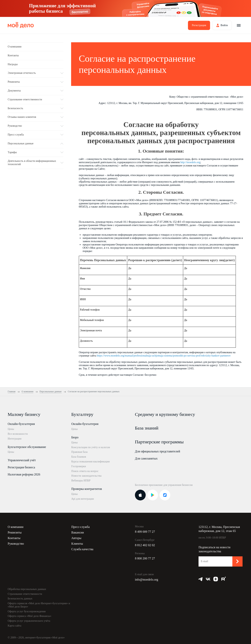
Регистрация (199, 25)
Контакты (13, 55)
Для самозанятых (146, 458)
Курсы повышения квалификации (91, 462)
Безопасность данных (20, 599)
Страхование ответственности (25, 594)
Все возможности (18, 434)
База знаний (147, 428)
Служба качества (82, 549)
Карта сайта (15, 626)
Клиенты (77, 544)
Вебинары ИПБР (81, 481)
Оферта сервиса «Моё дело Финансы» (30, 616)
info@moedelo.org (147, 580)
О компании (15, 47)
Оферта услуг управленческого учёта (29, 621)
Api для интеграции (83, 499)
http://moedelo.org (190, 162)
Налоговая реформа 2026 (24, 474)
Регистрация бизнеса (21, 467)
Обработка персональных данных (27, 589)
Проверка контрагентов (87, 489)
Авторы (76, 538)
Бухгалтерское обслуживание (27, 447)
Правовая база (79, 452)
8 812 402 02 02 (145, 545)
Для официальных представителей (157, 451)
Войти (224, 25)
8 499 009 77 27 (145, 532)
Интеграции (15, 439)
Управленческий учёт (22, 460)
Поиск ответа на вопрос (85, 471)
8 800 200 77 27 (145, 558)
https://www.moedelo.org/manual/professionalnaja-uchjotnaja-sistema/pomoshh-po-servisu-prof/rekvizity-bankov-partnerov (164, 356)
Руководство (16, 544)
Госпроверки (79, 466)
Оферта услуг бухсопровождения (27, 611)
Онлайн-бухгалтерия (21, 424)
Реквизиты (15, 532)
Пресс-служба (81, 527)
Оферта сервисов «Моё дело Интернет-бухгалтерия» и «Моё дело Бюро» (39, 605)
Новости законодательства (86, 476)
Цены (11, 429)
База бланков (79, 457)
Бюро (75, 437)
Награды (13, 64)
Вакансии (78, 532)
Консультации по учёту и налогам (91, 447)
